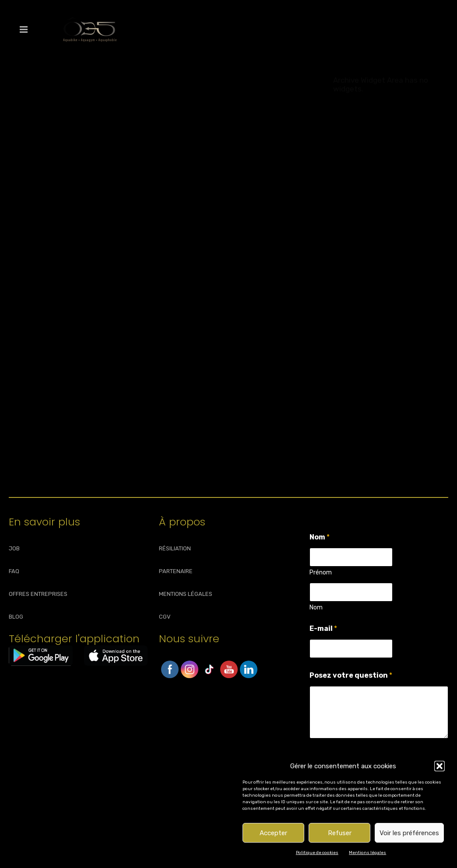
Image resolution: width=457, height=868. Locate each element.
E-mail (323, 628)
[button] (439, 766)
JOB (14, 548)
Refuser (340, 833)
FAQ (14, 571)
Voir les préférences (409, 833)
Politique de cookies (317, 853)
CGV (165, 617)
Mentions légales (367, 853)
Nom (316, 607)
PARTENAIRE (176, 571)
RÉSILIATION (175, 548)
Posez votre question (351, 675)
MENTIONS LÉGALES (186, 594)
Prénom (321, 572)
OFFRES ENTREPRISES (38, 594)
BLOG (16, 617)
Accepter (273, 833)
